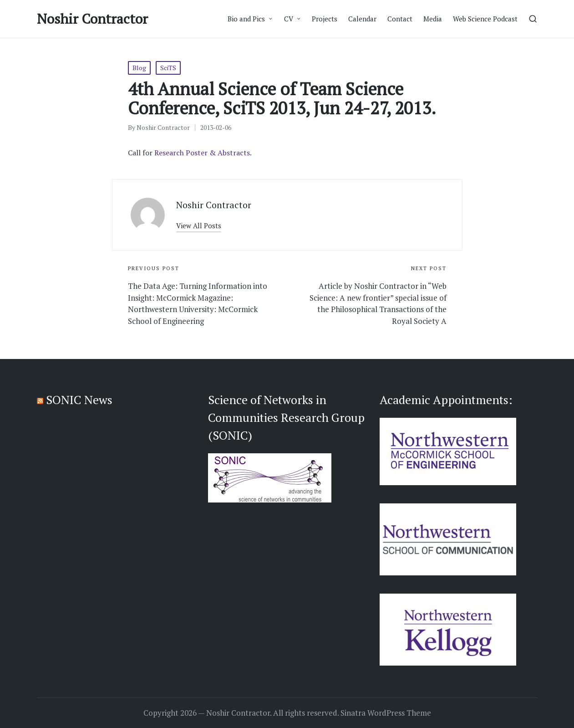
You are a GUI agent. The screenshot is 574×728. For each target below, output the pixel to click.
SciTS (168, 68)
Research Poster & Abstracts (202, 153)
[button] (199, 226)
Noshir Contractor (92, 19)
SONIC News (79, 400)
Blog (139, 68)
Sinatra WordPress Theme (386, 713)
